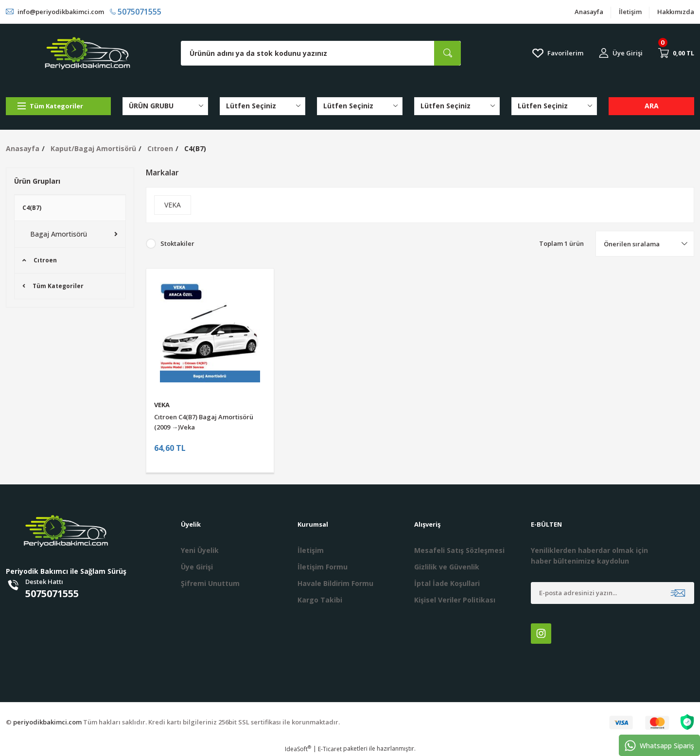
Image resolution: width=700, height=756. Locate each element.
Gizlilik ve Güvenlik (447, 567)
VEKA (162, 405)
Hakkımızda (676, 12)
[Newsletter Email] (612, 593)
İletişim (630, 12)
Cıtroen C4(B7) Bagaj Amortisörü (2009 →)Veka (204, 422)
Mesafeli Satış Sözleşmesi (459, 550)
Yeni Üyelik (200, 550)
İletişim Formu (323, 567)
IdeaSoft (298, 749)
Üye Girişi (197, 567)
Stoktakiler (177, 243)
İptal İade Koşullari (447, 583)
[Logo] (87, 53)
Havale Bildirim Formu (335, 583)
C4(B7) (195, 148)
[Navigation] (58, 106)
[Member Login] (621, 53)
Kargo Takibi (320, 600)
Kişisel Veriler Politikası (455, 600)
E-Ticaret (330, 749)
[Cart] (676, 53)
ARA (652, 106)
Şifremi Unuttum (210, 583)
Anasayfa (589, 12)
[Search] (321, 53)
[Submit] (678, 593)
